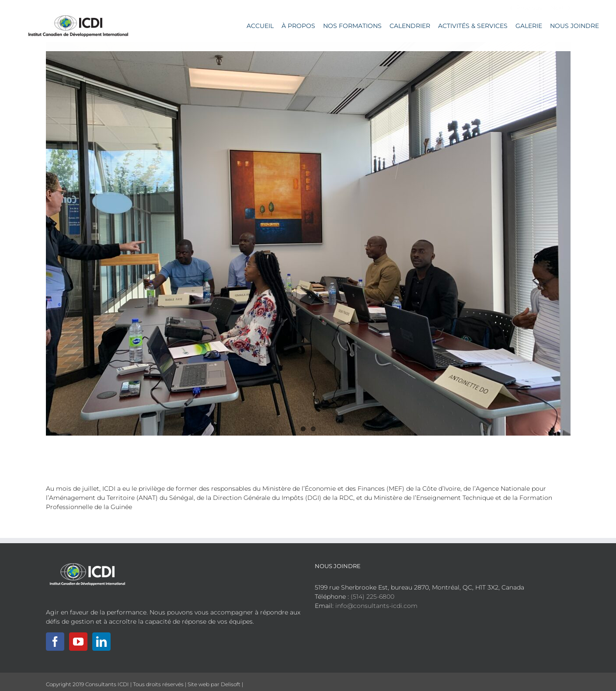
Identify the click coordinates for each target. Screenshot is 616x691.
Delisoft (231, 684)
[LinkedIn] (101, 642)
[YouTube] (78, 642)
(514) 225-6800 (372, 597)
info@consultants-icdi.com (376, 606)
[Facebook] (55, 642)
